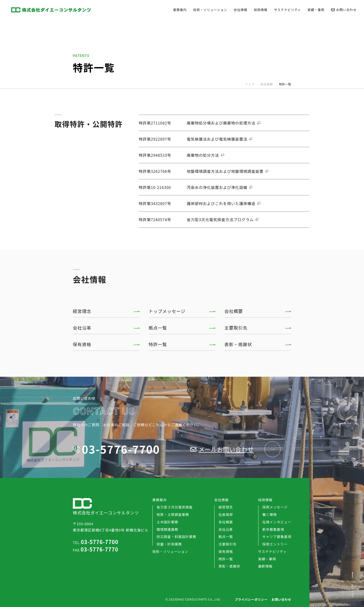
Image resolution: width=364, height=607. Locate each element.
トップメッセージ (167, 311)
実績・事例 (316, 10)
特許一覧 (158, 344)
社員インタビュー (277, 522)
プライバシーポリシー (251, 599)
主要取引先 (236, 328)
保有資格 (82, 344)
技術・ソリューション (210, 10)
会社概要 (234, 311)
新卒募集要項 (273, 529)
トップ (250, 84)
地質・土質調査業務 (173, 514)
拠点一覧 (158, 328)
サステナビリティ (287, 10)
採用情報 (261, 10)
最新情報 (265, 566)
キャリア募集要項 (277, 537)
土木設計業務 (167, 522)
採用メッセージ (275, 507)
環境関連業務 (167, 529)
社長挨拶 (226, 514)
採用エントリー (275, 544)
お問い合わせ (344, 10)
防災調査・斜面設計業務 (176, 537)
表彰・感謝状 (238, 344)
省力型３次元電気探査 (175, 507)
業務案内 (180, 10)
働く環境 (270, 514)
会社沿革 (82, 328)
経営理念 (82, 311)
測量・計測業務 (169, 544)
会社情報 (241, 10)
